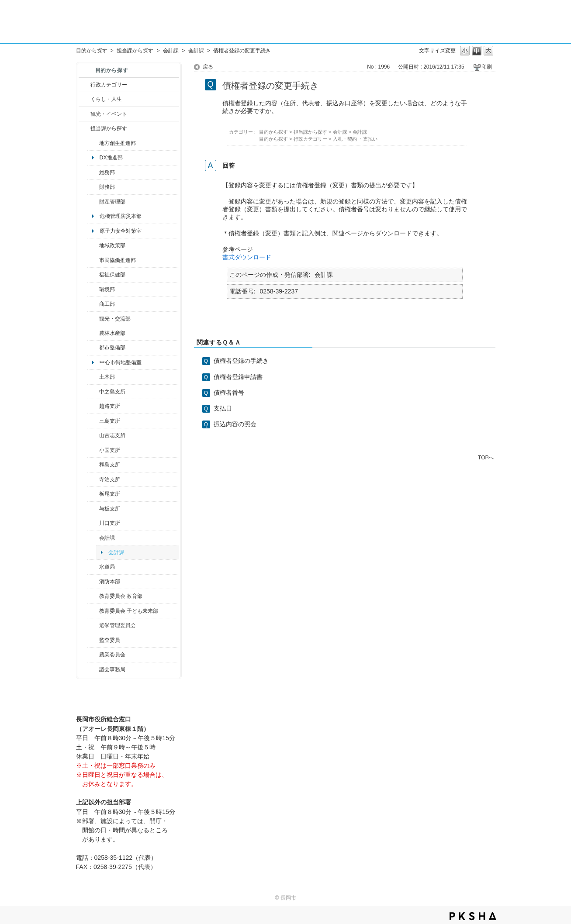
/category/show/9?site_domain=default (85, 128)
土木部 (107, 377)
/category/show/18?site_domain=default (85, 114)
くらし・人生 (106, 99)
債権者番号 (229, 393)
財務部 (107, 187)
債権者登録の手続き (241, 361)
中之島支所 (112, 392)
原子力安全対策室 (121, 231)
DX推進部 (111, 158)
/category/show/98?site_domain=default (93, 435)
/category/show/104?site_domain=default (93, 245)
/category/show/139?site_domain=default (93, 465)
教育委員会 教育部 (121, 596)
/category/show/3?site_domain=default (85, 85)
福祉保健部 (112, 275)
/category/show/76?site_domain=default (93, 333)
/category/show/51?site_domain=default (93, 611)
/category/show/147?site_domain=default (93, 567)
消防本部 (110, 582)
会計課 (171, 51)
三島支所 (110, 421)
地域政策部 (112, 245)
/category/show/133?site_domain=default (93, 523)
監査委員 (110, 640)
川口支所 (110, 523)
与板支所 (110, 509)
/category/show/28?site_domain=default (93, 377)
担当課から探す (135, 51)
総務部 (107, 172)
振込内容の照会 (235, 424)
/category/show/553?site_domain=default (93, 202)
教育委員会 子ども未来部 (129, 611)
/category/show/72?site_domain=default (93, 187)
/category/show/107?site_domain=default (93, 392)
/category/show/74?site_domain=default (93, 450)
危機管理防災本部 (121, 216)
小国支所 (110, 450)
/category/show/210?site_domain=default (93, 538)
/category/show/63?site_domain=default (93, 479)
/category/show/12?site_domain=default (85, 99)
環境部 (107, 290)
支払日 (223, 408)
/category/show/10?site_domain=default (93, 172)
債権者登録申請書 (238, 377)
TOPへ (486, 457)
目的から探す (92, 51)
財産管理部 (112, 202)
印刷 (487, 67)
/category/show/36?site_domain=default (93, 304)
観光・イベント (109, 114)
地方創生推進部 (118, 143)
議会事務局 (112, 669)
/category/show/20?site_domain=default (93, 319)
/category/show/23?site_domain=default (93, 290)
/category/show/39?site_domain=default (93, 596)
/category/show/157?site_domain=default (93, 669)
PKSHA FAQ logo (473, 916)
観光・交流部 (115, 319)
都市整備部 (112, 348)
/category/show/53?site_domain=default (93, 421)
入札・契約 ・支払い (355, 139)
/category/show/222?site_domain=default (93, 655)
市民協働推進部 (118, 260)
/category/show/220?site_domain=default (93, 640)
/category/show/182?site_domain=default (93, 348)
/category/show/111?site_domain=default (93, 625)
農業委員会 (112, 655)
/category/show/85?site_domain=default (93, 582)
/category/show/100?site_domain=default (93, 143)
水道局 (107, 567)
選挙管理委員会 (118, 625)
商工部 (107, 304)
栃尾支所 (110, 494)
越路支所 (110, 406)
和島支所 (110, 465)
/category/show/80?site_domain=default (93, 494)
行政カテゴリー (109, 85)
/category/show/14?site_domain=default (93, 275)
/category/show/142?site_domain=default (93, 406)
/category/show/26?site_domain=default (93, 260)
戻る (208, 67)
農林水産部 (112, 333)
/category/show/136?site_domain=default (93, 509)
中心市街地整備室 (121, 362)
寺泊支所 (110, 479)
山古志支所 (112, 435)
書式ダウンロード (247, 257)
